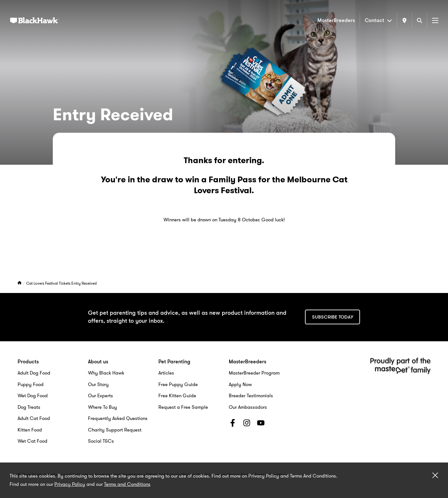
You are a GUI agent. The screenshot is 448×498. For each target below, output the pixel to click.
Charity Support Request (115, 430)
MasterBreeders (336, 20)
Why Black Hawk (106, 373)
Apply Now (240, 384)
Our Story (98, 384)
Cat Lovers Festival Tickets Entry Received (61, 283)
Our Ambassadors (248, 407)
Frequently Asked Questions (118, 418)
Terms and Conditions (127, 484)
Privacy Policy (70, 484)
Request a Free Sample (183, 407)
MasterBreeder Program (254, 373)
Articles (166, 373)
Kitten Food (30, 430)
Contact (378, 20)
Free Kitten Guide (177, 396)
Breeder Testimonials (251, 396)
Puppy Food (31, 384)
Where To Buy (103, 407)
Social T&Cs (101, 441)
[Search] (420, 20)
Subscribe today (333, 317)
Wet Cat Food (32, 441)
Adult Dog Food (34, 373)
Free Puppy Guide (178, 384)
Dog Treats (29, 407)
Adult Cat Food (34, 418)
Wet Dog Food (33, 396)
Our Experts (100, 396)
